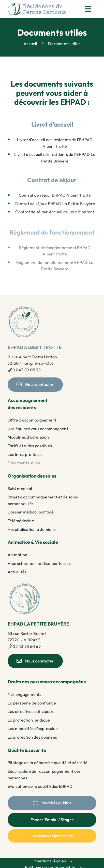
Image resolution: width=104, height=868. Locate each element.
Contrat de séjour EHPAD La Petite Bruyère (55, 205)
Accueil (31, 43)
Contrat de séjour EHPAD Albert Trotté (55, 196)
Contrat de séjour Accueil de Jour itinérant (55, 213)
